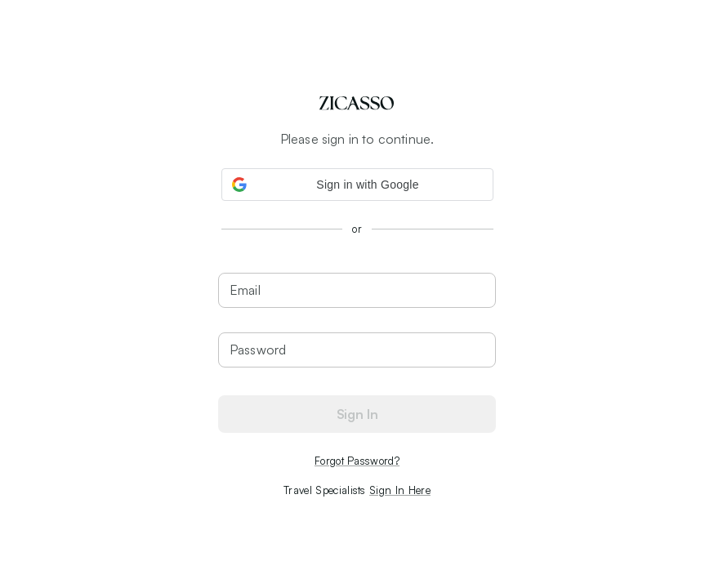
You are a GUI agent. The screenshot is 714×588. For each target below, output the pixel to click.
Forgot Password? (357, 461)
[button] (357, 185)
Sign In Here (400, 490)
